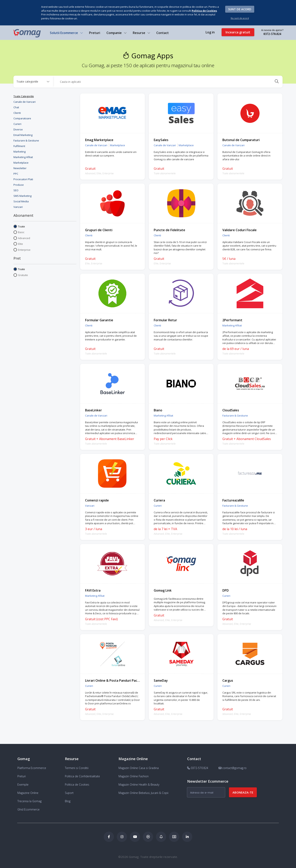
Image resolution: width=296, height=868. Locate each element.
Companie (116, 33)
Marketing (19, 151)
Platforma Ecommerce (32, 768)
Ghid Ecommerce (28, 809)
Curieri (17, 124)
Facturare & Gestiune (26, 140)
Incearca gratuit (238, 32)
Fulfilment (19, 146)
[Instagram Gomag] (122, 837)
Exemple (23, 784)
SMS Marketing (22, 196)
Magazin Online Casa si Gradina (139, 768)
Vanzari (18, 207)
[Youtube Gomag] (135, 837)
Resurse (141, 33)
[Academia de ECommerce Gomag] (174, 837)
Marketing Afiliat (23, 157)
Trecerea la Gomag (29, 801)
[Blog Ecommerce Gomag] (161, 837)
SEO (16, 190)
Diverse (18, 129)
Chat (16, 107)
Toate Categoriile (24, 96)
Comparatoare (22, 118)
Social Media (21, 201)
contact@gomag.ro (233, 768)
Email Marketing (23, 135)
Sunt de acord (240, 9)
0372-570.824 (272, 34)
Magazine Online (28, 793)
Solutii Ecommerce (66, 33)
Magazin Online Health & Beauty (139, 784)
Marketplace (21, 162)
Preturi (95, 33)
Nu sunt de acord (240, 18)
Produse (19, 185)
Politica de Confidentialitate (82, 776)
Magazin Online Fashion (134, 776)
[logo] (27, 33)
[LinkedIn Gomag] (187, 837)
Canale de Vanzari (25, 102)
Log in (210, 32)
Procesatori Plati (23, 179)
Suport (69, 793)
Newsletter (20, 168)
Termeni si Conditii (77, 768)
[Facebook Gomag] (109, 837)
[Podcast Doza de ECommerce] (148, 837)
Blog (68, 801)
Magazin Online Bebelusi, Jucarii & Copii (143, 793)
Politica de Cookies (77, 784)
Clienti (17, 113)
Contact (163, 33)
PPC (16, 173)
